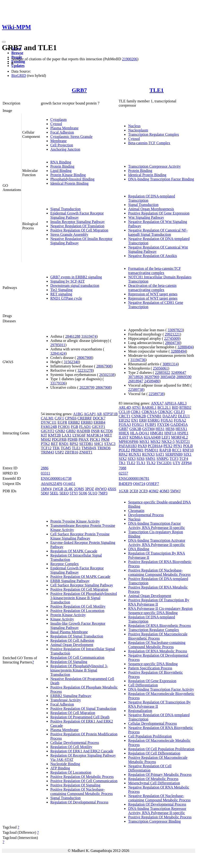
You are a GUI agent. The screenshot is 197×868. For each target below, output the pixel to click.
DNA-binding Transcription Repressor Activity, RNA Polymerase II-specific (157, 811)
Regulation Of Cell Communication (77, 657)
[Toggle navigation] (4, 42)
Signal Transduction (65, 209)
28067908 (85, 358)
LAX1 (67, 435)
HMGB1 (157, 433)
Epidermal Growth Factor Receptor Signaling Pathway (77, 215)
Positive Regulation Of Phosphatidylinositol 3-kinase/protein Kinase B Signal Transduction (84, 598)
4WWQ (101, 489)
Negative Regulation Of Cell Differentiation (150, 768)
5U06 (83, 493)
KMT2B (54, 435)
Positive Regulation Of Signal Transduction (83, 709)
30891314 (170, 364)
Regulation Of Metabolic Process (153, 779)
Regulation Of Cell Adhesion (72, 640)
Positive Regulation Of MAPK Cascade (80, 577)
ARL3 (182, 403)
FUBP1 (151, 425)
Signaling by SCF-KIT (68, 281)
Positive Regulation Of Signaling (75, 785)
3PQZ (90, 489)
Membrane (58, 141)
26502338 (107, 375)
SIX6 (141, 459)
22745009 (172, 338)
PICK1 (95, 439)
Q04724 (139, 484)
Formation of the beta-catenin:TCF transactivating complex (154, 271)
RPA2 (123, 454)
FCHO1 (64, 427)
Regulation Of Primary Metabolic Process (160, 774)
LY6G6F (79, 435)
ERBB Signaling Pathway (70, 581)
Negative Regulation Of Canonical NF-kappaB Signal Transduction (158, 232)
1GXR (124, 491)
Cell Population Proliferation (150, 736)
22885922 (163, 373)
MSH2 (46, 439)
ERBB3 (87, 422)
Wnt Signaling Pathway (146, 217)
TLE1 (157, 90)
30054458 (168, 377)
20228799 (87, 387)
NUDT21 (183, 442)
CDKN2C (165, 412)
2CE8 (134, 491)
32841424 (58, 353)
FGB (75, 427)
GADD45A (179, 425)
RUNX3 (148, 454)
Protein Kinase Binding (68, 175)
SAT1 (160, 454)
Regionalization (140, 711)
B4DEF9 (125, 484)
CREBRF (85, 418)
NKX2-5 (168, 442)
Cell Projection (62, 145)
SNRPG (163, 459)
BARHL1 (149, 408)
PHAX (84, 439)
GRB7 (79, 90)
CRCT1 (124, 416)
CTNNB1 (154, 416)
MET (108, 435)
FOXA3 (125, 425)
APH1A (170, 403)
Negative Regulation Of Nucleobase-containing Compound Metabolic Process (159, 798)
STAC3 (110, 444)
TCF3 (174, 459)
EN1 (135, 420)
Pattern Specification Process (150, 668)
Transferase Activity (66, 700)
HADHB (83, 431)
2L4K (69, 489)
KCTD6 (107, 431)
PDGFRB (59, 439)
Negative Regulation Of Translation (77, 226)
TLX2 (151, 463)
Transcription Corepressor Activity (154, 166)
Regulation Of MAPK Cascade (74, 551)
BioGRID (19, 76)
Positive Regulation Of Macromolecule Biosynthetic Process (158, 636)
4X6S (112, 489)
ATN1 (136, 408)
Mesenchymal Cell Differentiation (154, 783)
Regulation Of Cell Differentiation (154, 753)
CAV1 (59, 418)
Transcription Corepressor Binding (154, 821)
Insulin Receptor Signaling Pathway (78, 222)
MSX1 (144, 442)
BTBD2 (185, 408)
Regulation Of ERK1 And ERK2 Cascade (82, 751)
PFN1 (178, 446)
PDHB (73, 439)
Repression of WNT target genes (153, 294)
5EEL (54, 493)
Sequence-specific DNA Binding (153, 664)
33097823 (175, 330)
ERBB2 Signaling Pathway (71, 696)
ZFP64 (186, 463)
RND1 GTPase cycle (66, 298)
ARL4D (125, 408)
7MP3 (103, 493)
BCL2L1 (164, 408)
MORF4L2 (179, 437)
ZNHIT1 (86, 452)
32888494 (185, 347)
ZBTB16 (71, 452)
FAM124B (49, 427)
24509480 (152, 381)
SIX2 (123, 459)
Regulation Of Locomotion (71, 772)
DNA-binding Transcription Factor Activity (161, 689)
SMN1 (151, 459)
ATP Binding (60, 768)
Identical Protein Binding (69, 183)
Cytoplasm (58, 120)
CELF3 (179, 412)
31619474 (89, 336)
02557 (123, 473)
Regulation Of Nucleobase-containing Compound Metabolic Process (157, 645)
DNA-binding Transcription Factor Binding (161, 179)
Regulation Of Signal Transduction (77, 636)
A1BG (78, 414)
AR (99, 414)
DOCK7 (99, 418)
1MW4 (46, 489)
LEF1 (166, 437)
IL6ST (123, 437)
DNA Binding (139, 549)
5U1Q (93, 493)
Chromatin (136, 511)
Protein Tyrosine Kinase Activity (75, 521)
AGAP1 (90, 414)
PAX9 (142, 446)
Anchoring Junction (65, 149)
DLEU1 (184, 416)
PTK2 (45, 444)
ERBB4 (99, 422)
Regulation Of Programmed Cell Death (80, 717)
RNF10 (188, 450)
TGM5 (66, 448)
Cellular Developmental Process (75, 743)
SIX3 (132, 459)
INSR (95, 431)
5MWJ (176, 491)
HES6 (170, 429)
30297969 (152, 377)
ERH (143, 420)
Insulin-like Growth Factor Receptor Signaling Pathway (78, 626)
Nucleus (134, 126)
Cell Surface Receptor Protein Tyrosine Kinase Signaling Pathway (80, 536)
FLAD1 (85, 427)
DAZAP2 (170, 416)
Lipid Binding (61, 171)
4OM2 (154, 491)
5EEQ (64, 493)
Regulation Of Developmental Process (79, 802)
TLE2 (131, 463)
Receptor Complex (64, 564)
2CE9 (143, 491)
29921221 (172, 334)
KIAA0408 (152, 437)
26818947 (136, 381)
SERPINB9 (174, 454)
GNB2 (60, 431)
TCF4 (184, 459)
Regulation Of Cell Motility (71, 747)
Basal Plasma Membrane (69, 632)
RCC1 (177, 450)
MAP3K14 (95, 435)
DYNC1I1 (49, 422)
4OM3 (164, 491)
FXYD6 (163, 425)
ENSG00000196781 (134, 478)
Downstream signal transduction (75, 286)
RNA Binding (61, 162)
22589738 (136, 390)
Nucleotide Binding (65, 764)
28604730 (172, 343)
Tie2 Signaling (61, 290)
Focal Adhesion (62, 132)
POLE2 (124, 450)
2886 (45, 468)
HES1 (160, 429)
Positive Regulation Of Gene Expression (159, 213)
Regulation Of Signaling (69, 662)
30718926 (136, 377)
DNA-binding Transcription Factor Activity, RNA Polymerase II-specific (156, 526)
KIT (44, 435)
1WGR (58, 489)
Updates (18, 66)
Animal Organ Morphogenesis (151, 209)
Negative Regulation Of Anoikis (152, 256)
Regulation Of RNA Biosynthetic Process (159, 626)
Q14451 (69, 484)
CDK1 (136, 412)
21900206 (130, 59)
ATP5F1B (110, 414)
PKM (105, 439)
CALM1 (47, 418)
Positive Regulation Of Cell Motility (78, 606)
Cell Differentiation (143, 685)
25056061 (160, 368)
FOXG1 (138, 425)
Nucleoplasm (138, 130)
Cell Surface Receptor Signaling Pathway (82, 585)
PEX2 (168, 446)
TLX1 (141, 463)
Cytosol (56, 124)
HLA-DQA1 (140, 433)
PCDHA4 (155, 446)
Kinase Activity (62, 619)
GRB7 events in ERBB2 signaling (76, 277)
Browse (17, 53)
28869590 (184, 377)
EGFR (62, 422)
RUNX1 (135, 454)
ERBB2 (74, 422)
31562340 (71, 362)
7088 (122, 468)
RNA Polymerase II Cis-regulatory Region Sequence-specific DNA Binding (160, 611)
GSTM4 (148, 429)
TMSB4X (89, 448)
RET (54, 444)
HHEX (124, 433)
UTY (176, 463)
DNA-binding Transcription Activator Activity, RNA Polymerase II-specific (157, 543)
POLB (188, 446)
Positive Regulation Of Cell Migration (79, 230)
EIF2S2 (124, 420)
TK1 (122, 463)
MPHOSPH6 (128, 442)
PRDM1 (137, 450)
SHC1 (99, 444)
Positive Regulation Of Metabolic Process (82, 777)
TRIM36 (104, 448)
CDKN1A (149, 412)
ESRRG (154, 420)
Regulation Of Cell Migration (73, 713)
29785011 (58, 345)
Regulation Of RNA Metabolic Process (158, 651)
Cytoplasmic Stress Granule (71, 137)
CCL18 (124, 412)
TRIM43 (47, 452)
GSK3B (135, 429)
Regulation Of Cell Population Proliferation (161, 749)
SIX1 (188, 454)
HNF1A (170, 433)
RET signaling (61, 294)
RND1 (64, 444)
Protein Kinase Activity (68, 615)
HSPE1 (183, 433)
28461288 (73, 336)
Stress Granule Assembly (69, 234)
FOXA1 (167, 420)
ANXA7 (157, 403)
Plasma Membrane (64, 128)
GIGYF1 (99, 427)
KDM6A (136, 437)
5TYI (74, 493)
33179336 (58, 383)
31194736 (138, 360)
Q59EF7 (153, 484)
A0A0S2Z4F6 (52, 484)
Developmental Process (146, 515)
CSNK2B (139, 416)
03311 (45, 473)
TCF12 (46, 448)
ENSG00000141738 (56, 478)
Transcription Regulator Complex (153, 134)
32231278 (85, 370)
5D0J (45, 493)
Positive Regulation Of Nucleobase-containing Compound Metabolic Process (81, 792)
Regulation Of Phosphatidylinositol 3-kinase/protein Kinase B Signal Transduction (79, 670)
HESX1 (181, 429)
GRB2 (71, 431)
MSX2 (156, 442)
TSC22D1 (164, 463)
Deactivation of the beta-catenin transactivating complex (152, 288)
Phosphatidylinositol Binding (72, 179)
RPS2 (74, 444)
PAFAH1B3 (128, 446)
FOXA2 (180, 420)
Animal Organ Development (72, 645)
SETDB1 (86, 444)
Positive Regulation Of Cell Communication (84, 781)
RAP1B (165, 450)
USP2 (59, 452)
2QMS (79, 489)
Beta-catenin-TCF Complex (149, 143)
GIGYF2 (48, 431)
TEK (56, 448)
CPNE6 (71, 418)
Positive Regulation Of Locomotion (77, 611)
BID (175, 408)
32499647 (179, 373)
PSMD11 (152, 450)
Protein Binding (62, 166)
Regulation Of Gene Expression (152, 681)
